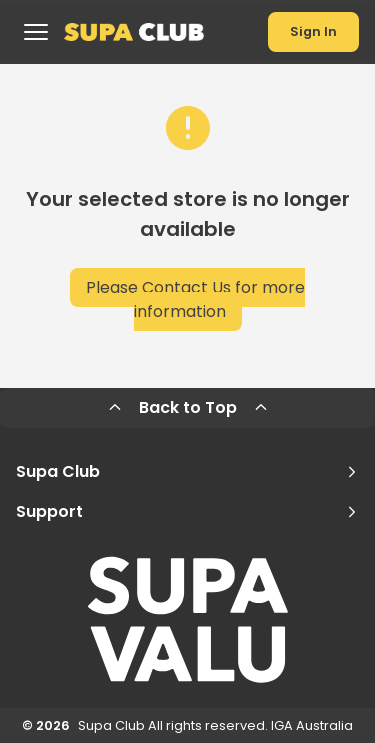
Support (187, 511)
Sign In (313, 31)
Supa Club (187, 471)
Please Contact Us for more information (195, 299)
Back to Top (188, 407)
